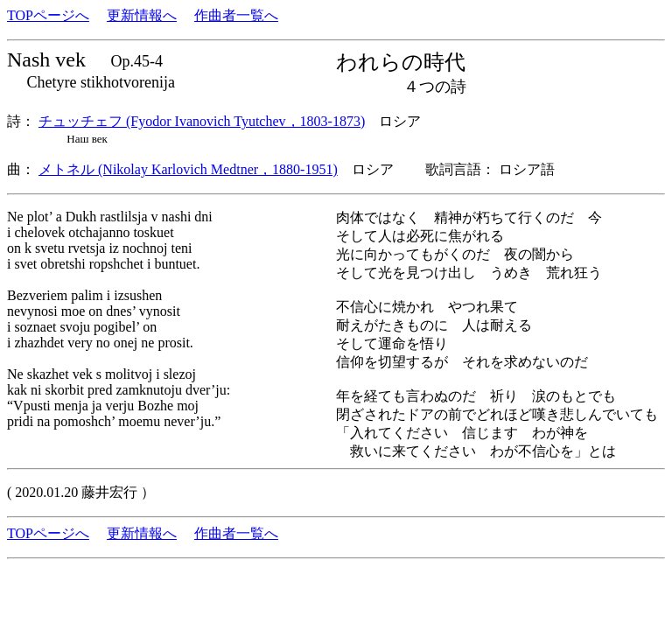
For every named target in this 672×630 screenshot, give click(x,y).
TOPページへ (48, 15)
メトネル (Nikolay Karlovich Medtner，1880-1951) (188, 169)
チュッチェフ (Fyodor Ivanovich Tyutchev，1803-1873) (202, 121)
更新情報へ (142, 15)
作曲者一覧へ (236, 15)
